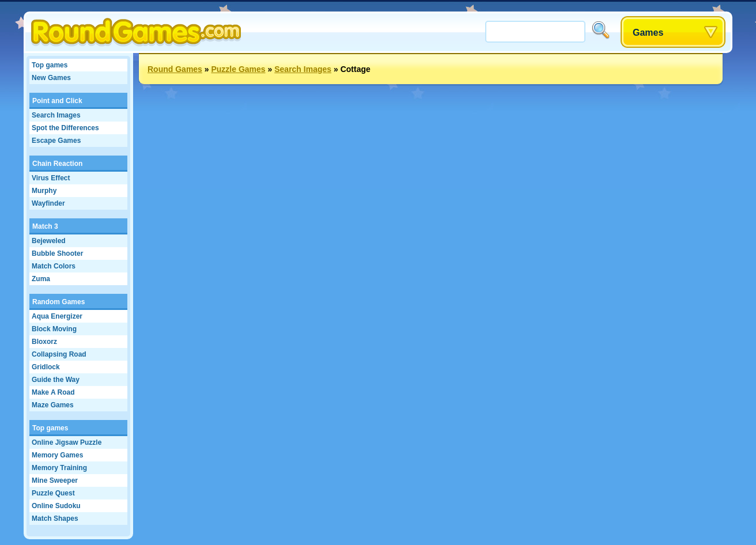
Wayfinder (48, 203)
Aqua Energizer (57, 316)
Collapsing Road (59, 354)
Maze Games (53, 405)
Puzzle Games (238, 69)
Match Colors (54, 266)
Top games (50, 65)
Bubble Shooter (57, 253)
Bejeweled (49, 241)
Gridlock (46, 367)
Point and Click (57, 101)
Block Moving (54, 329)
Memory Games (57, 455)
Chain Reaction (57, 164)
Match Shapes (55, 518)
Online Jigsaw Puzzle (67, 442)
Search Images (56, 115)
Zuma (41, 279)
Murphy (44, 191)
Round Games (175, 69)
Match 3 (45, 226)
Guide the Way (56, 380)
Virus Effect (51, 178)
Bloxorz (44, 342)
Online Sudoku (56, 506)
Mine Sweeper (55, 480)
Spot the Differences (65, 128)
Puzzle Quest (53, 493)
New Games (51, 78)
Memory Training (59, 468)
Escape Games (56, 141)
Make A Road (53, 392)
